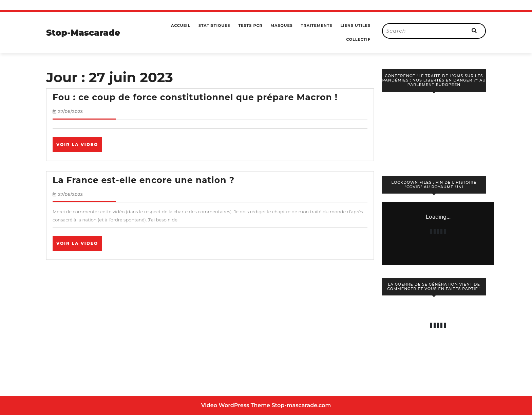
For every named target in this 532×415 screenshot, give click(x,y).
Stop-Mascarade (83, 33)
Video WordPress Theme (236, 405)
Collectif (358, 39)
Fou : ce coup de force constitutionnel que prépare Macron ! (195, 97)
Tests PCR (250, 25)
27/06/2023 (70, 111)
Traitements (317, 25)
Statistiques (214, 25)
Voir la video (79, 147)
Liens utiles (355, 25)
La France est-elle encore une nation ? (144, 180)
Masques (281, 25)
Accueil (181, 25)
